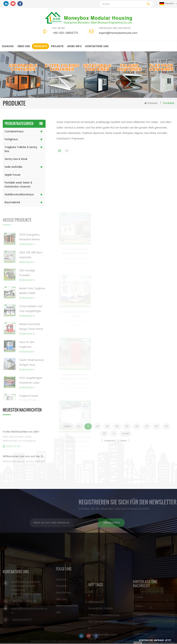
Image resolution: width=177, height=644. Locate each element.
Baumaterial (12, 202)
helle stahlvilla (13, 167)
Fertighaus (11, 139)
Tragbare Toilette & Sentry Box (21, 149)
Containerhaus (14, 131)
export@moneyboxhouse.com (118, 33)
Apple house (13, 175)
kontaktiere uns (97, 46)
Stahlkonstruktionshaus (19, 195)
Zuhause (8, 46)
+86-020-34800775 (65, 33)
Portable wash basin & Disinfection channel (18, 185)
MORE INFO (74, 46)
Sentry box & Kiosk (16, 159)
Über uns (24, 46)
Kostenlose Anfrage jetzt (155, 640)
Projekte (57, 46)
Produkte (40, 46)
